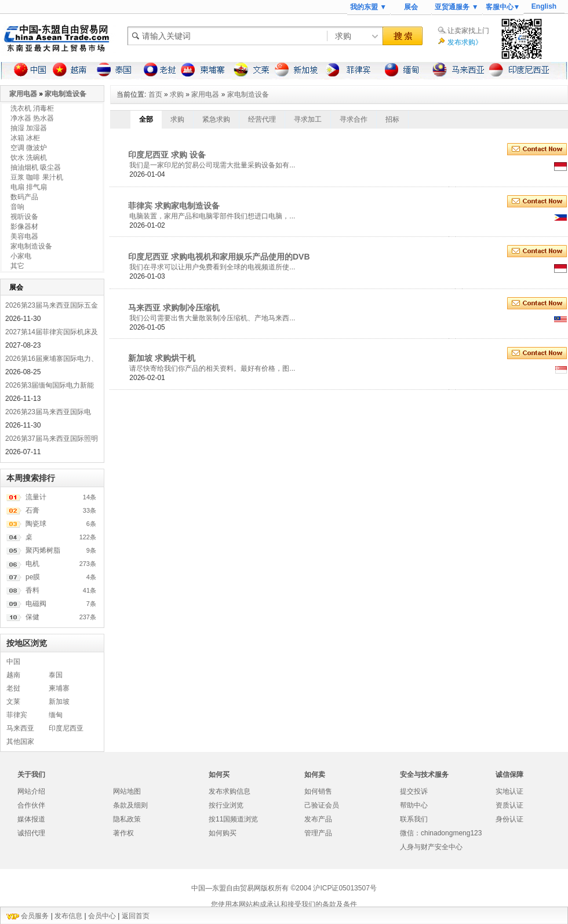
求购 (177, 94)
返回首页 (136, 916)
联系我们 (414, 819)
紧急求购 (216, 119)
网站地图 (127, 791)
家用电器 (205, 94)
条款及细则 (130, 805)
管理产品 (318, 833)
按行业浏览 (226, 805)
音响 (17, 207)
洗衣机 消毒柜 (32, 108)
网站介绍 (31, 791)
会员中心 (102, 916)
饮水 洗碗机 (29, 158)
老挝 (13, 688)
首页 (155, 94)
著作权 (123, 833)
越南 (13, 675)
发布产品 (318, 819)
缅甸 (56, 715)
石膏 (32, 510)
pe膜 (33, 577)
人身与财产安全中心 (431, 847)
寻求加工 (308, 119)
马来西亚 (20, 728)
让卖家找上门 (468, 31)
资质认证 (509, 805)
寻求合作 (354, 119)
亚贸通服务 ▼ (456, 7)
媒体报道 (31, 819)
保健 (32, 617)
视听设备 (24, 217)
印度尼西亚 (66, 728)
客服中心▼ (503, 7)
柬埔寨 (59, 688)
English (544, 6)
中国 (13, 662)
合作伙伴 (31, 805)
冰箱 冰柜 (25, 138)
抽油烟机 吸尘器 (36, 167)
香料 (32, 590)
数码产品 (24, 197)
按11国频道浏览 (233, 819)
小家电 (21, 256)
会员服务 (35, 916)
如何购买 (223, 833)
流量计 (36, 497)
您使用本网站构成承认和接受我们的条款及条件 (284, 904)
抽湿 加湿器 (29, 128)
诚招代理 (31, 833)
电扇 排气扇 (29, 187)
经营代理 (262, 119)
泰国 (56, 675)
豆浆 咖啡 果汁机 (37, 177)
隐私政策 (127, 819)
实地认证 (509, 791)
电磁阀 (36, 604)
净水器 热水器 (32, 118)
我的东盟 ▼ (368, 7)
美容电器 (24, 236)
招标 (392, 119)
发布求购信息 (230, 791)
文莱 (13, 702)
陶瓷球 (36, 524)
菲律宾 (17, 715)
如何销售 (318, 791)
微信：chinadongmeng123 (441, 833)
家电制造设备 (248, 94)
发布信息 (68, 916)
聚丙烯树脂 (43, 550)
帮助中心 (414, 805)
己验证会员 (322, 805)
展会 (411, 7)
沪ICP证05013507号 (345, 888)
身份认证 (509, 819)
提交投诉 (414, 791)
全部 (146, 119)
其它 (17, 266)
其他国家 (20, 742)
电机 (32, 564)
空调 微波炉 (29, 148)
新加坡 (59, 702)
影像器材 (24, 227)
